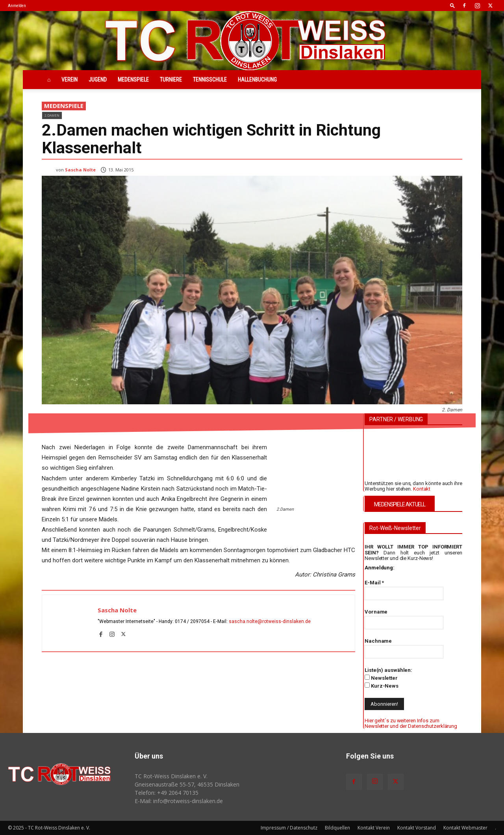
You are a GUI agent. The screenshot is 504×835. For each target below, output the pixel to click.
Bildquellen (337, 828)
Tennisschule (210, 80)
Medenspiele (133, 80)
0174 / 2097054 (192, 621)
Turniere (171, 80)
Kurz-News (382, 686)
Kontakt (422, 489)
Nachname (378, 641)
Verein (69, 80)
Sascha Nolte (80, 170)
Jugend (98, 80)
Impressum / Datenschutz (289, 828)
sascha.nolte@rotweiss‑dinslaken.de (270, 621)
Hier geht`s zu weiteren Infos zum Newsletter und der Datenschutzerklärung (411, 723)
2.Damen (52, 115)
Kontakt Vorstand (417, 828)
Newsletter (381, 678)
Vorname (376, 612)
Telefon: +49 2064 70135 (167, 793)
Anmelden (17, 6)
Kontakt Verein (374, 828)
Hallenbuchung (257, 80)
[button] (452, 5)
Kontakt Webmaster (465, 828)
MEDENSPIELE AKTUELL (400, 504)
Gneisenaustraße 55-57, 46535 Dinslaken (187, 784)
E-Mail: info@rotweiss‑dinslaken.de (179, 801)
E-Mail (374, 583)
